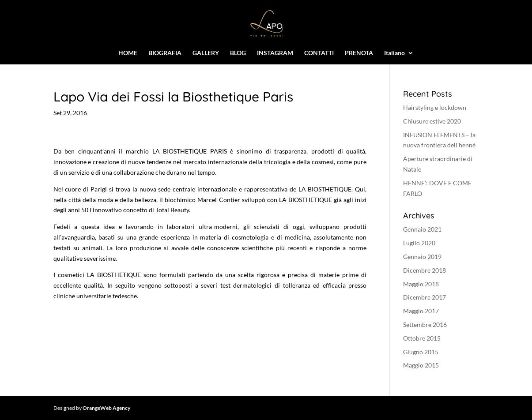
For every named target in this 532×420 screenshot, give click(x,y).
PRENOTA (359, 53)
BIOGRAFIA (165, 53)
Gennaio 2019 (422, 257)
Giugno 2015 (421, 352)
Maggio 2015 (421, 365)
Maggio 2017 (421, 311)
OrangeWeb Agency (106, 408)
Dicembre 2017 (424, 297)
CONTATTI (319, 53)
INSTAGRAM (275, 53)
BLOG (238, 53)
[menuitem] (399, 57)
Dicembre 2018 (424, 270)
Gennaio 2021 (422, 229)
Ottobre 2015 (422, 338)
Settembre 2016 (425, 324)
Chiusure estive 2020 (432, 121)
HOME (128, 53)
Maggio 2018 (421, 284)
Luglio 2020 (419, 243)
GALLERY (206, 53)
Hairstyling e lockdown (435, 107)
